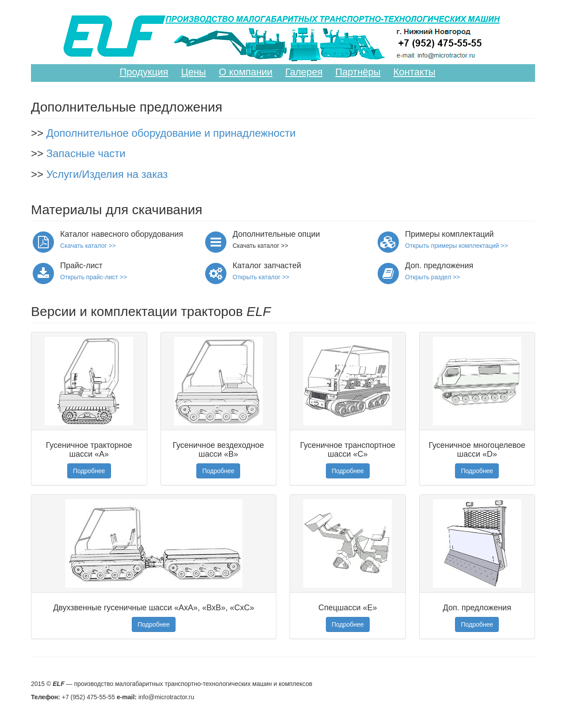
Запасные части (86, 153)
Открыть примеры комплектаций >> (457, 246)
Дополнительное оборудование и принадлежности (171, 133)
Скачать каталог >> (88, 246)
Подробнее (89, 471)
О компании (246, 72)
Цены (193, 72)
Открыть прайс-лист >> (94, 277)
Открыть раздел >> (432, 277)
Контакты (415, 72)
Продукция (144, 72)
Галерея (304, 72)
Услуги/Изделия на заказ (107, 174)
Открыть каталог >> (261, 277)
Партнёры (358, 72)
